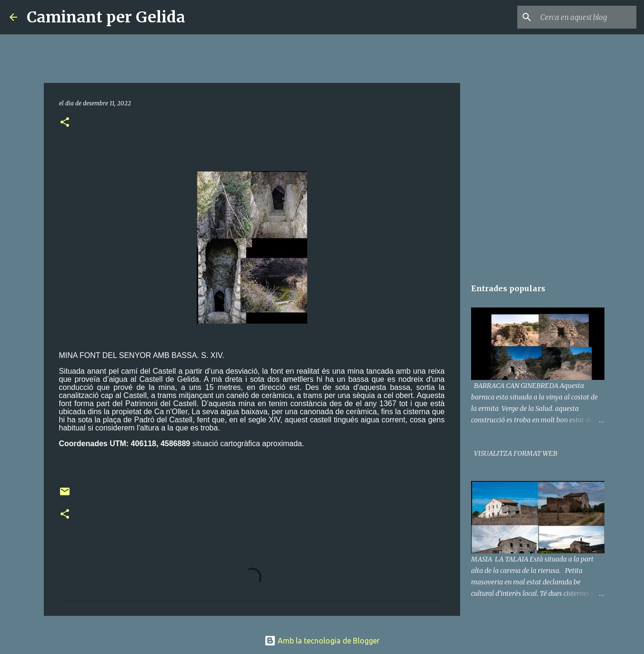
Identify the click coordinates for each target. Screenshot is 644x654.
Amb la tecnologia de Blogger (322, 641)
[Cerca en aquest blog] (586, 17)
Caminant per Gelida (106, 17)
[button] (65, 123)
